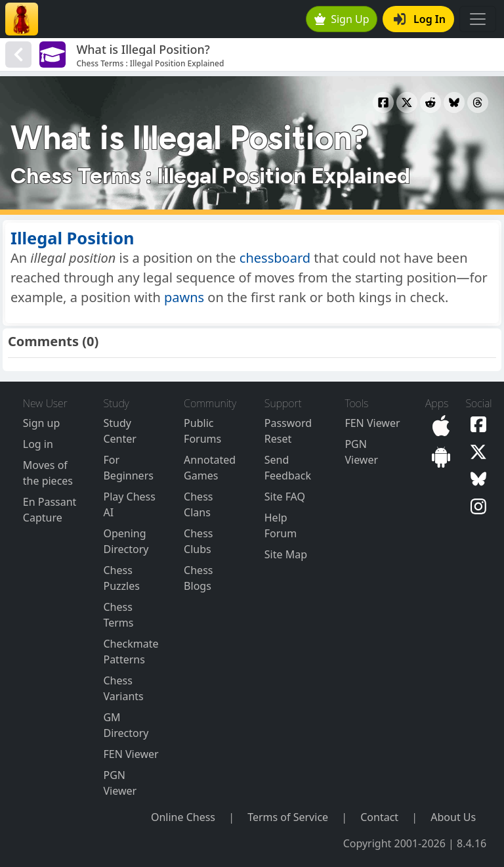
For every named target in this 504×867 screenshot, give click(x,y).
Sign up (42, 423)
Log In (420, 19)
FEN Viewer (131, 754)
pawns (184, 297)
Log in (38, 444)
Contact (379, 817)
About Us (453, 817)
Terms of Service (288, 817)
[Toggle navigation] (478, 19)
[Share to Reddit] (430, 102)
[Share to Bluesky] (454, 102)
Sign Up (342, 19)
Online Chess (183, 817)
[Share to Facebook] (383, 102)
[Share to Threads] (478, 102)
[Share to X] (407, 102)
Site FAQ (285, 497)
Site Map (286, 554)
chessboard (275, 258)
